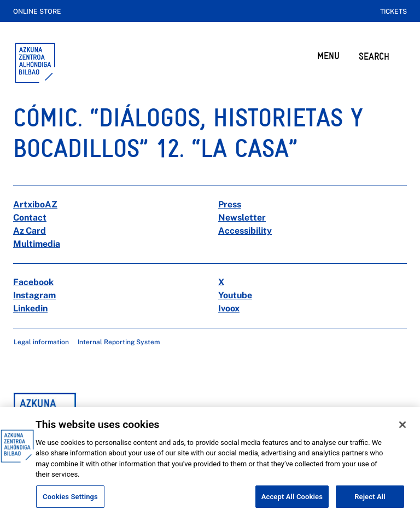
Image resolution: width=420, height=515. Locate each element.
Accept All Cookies (292, 503)
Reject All (370, 503)
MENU (328, 56)
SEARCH (374, 56)
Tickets (393, 11)
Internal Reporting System (119, 342)
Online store (37, 11)
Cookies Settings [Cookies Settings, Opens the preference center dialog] (70, 503)
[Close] (402, 431)
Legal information (41, 342)
